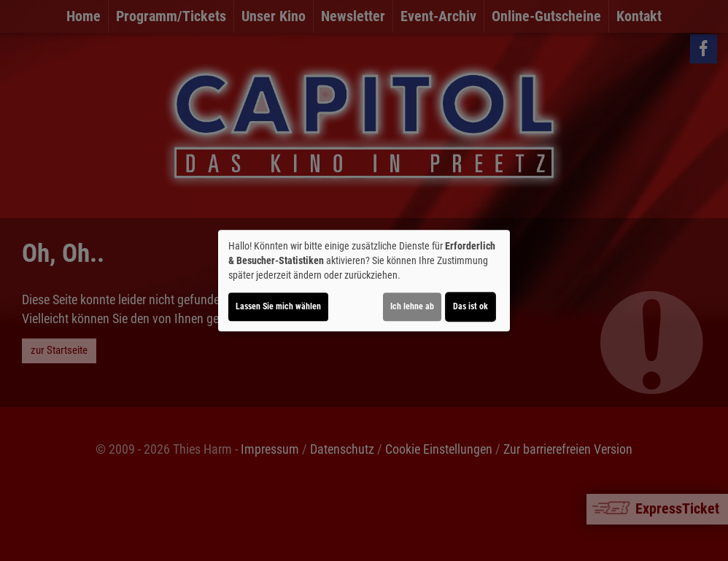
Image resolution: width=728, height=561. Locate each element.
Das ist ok (471, 306)
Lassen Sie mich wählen (278, 306)
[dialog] (364, 281)
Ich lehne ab (412, 306)
